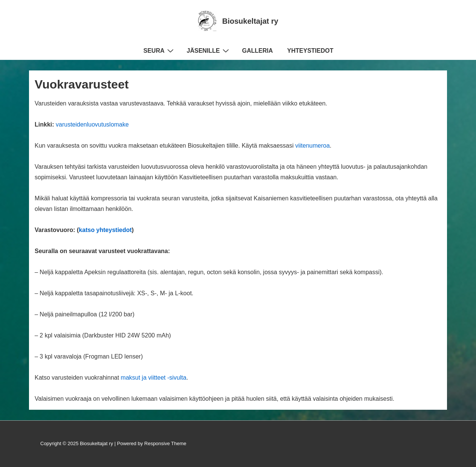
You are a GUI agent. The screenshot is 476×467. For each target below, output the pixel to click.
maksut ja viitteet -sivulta (154, 378)
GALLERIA (258, 51)
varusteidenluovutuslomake (92, 124)
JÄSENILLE (209, 50)
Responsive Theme (165, 443)
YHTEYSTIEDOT (310, 51)
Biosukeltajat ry (250, 21)
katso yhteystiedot (105, 230)
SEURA (159, 50)
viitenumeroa (313, 146)
